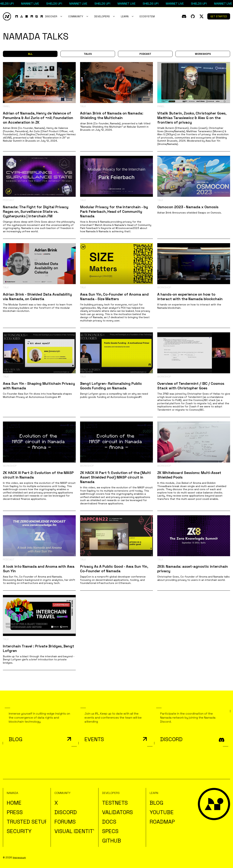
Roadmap (162, 822)
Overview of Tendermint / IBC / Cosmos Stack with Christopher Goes (191, 386)
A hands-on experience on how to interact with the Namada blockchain (190, 297)
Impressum (19, 857)
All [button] (30, 54)
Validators (118, 812)
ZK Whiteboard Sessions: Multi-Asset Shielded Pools (189, 475)
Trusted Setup (27, 822)
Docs (109, 822)
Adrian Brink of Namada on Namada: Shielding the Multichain (112, 115)
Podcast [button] (145, 54)
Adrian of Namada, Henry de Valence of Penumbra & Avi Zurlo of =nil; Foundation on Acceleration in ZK (38, 118)
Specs (110, 831)
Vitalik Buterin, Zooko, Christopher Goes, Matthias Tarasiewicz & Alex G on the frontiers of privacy (192, 118)
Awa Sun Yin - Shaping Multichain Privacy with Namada (39, 386)
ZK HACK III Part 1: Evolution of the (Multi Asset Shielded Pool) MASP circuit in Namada (115, 477)
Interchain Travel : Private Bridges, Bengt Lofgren (38, 648)
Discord (66, 812)
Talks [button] (88, 54)
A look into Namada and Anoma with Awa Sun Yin (39, 569)
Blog (156, 803)
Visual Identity (75, 831)
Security (19, 831)
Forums (65, 822)
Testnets (115, 803)
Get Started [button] (219, 16)
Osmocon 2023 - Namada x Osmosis (188, 207)
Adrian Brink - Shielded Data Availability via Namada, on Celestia (37, 297)
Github (112, 841)
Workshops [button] (203, 54)
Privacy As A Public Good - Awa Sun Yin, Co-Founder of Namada (114, 569)
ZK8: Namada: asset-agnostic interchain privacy (193, 569)
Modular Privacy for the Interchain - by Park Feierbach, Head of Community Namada (114, 211)
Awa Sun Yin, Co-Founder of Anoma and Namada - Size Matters (114, 297)
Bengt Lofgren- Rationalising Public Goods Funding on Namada (111, 386)
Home (14, 803)
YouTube (162, 812)
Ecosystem (147, 16)
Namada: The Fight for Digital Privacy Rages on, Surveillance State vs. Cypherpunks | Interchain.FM (36, 211)
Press (15, 812)
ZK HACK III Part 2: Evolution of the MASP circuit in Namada (38, 475)
